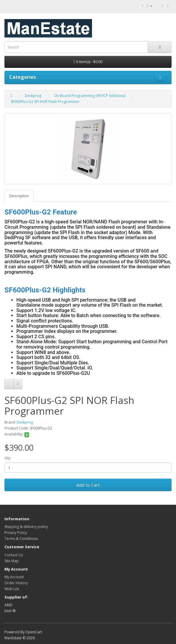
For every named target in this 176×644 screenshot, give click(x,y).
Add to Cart (88, 485)
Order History (16, 583)
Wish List (12, 589)
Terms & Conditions (21, 539)
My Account (14, 577)
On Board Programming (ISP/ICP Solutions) (90, 96)
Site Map (12, 561)
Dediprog (33, 96)
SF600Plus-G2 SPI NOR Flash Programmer (45, 102)
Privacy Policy (16, 533)
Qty (7, 458)
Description (19, 196)
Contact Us (14, 555)
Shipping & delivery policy (26, 527)
